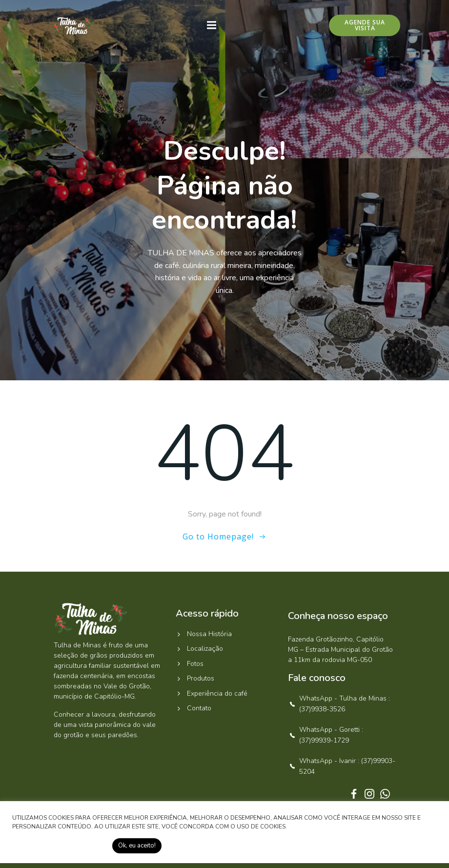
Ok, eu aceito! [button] (137, 846)
